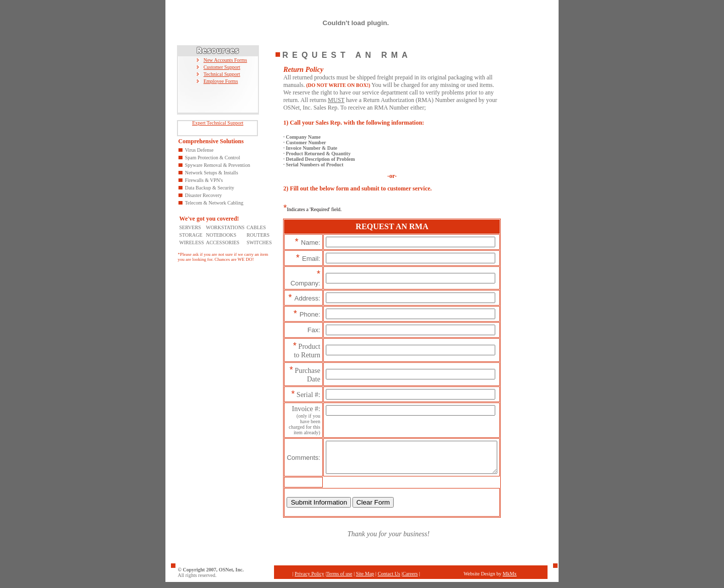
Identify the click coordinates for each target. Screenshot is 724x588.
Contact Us (389, 580)
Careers (410, 580)
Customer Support (222, 67)
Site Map (365, 580)
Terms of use (339, 580)
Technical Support (222, 74)
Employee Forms (221, 81)
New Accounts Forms (225, 60)
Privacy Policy (309, 580)
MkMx (510, 580)
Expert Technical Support (218, 123)
